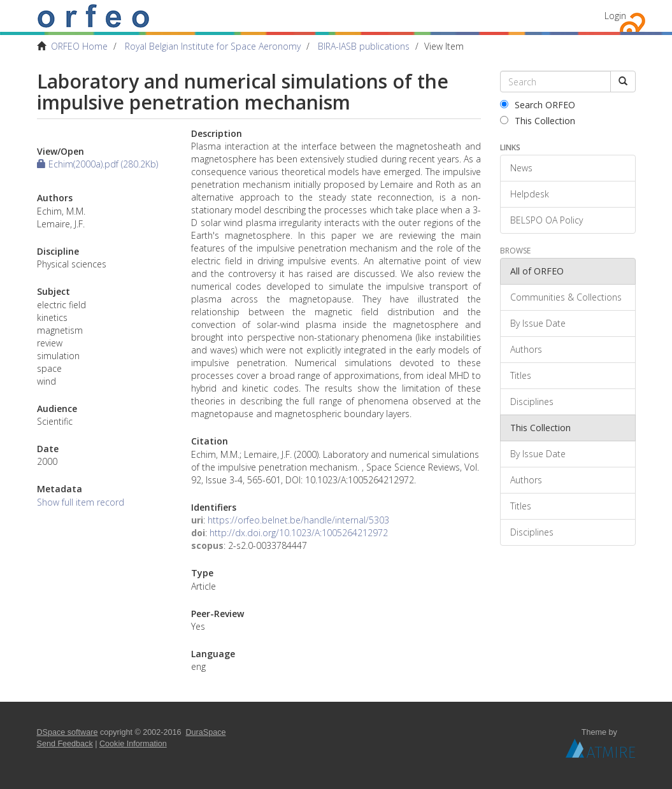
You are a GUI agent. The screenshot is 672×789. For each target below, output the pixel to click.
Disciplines (532, 402)
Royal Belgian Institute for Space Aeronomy (213, 46)
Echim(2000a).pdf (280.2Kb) (97, 164)
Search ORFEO (538, 105)
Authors (526, 349)
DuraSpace (206, 732)
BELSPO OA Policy (547, 220)
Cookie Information (133, 744)
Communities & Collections (566, 297)
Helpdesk (530, 194)
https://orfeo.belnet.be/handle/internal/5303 (298, 520)
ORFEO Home (79, 46)
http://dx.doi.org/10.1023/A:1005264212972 (299, 533)
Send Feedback (65, 744)
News (521, 168)
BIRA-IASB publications (364, 46)
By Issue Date (538, 323)
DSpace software (68, 732)
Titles (521, 375)
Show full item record (81, 502)
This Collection (538, 121)
